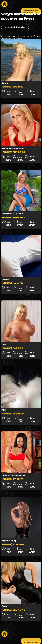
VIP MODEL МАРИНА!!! (13, 148)
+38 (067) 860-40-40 (13, 610)
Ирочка (5, 279)
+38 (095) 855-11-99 (13, 414)
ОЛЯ (4, 345)
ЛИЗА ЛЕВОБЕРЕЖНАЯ (13, 475)
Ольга (5, 83)
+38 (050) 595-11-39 (13, 87)
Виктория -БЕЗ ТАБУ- (13, 214)
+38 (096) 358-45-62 (13, 218)
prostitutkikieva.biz (15, 27)
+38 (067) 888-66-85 (13, 152)
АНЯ (4, 410)
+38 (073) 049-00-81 (13, 348)
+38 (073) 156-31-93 (12, 283)
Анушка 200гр (9, 541)
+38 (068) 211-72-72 (12, 479)
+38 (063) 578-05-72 (13, 545)
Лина (4, 606)
